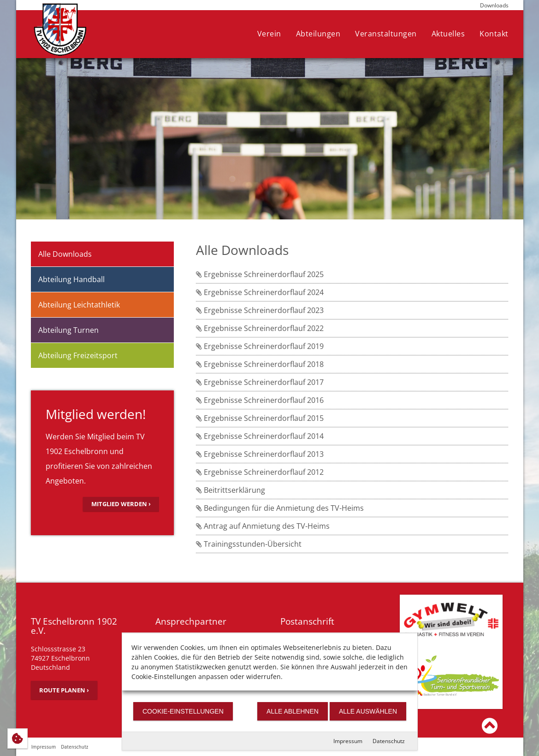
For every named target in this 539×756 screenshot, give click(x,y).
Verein (269, 34)
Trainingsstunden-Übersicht (249, 544)
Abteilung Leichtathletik (79, 305)
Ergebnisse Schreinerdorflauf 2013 (260, 454)
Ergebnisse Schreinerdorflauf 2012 (260, 472)
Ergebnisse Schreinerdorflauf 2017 (260, 382)
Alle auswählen (367, 711)
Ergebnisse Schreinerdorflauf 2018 (260, 364)
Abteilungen (318, 34)
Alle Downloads (65, 254)
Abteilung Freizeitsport (78, 355)
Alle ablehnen (293, 711)
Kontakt (494, 34)
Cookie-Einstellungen (183, 711)
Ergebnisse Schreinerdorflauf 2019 (260, 346)
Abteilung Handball (71, 279)
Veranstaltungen (386, 34)
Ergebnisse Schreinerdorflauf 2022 (260, 328)
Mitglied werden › (121, 504)
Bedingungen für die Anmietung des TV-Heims (280, 508)
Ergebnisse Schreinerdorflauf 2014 (260, 436)
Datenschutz (389, 741)
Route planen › (64, 690)
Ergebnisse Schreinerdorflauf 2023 (260, 310)
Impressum (348, 741)
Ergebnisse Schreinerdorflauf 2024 (260, 292)
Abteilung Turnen (68, 330)
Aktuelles (448, 34)
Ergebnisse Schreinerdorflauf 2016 (260, 400)
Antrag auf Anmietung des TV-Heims (263, 526)
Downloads (494, 5)
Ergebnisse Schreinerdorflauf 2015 (260, 418)
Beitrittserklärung (231, 490)
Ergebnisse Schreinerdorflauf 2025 (260, 274)
